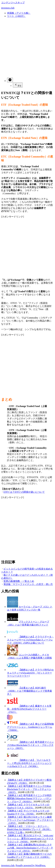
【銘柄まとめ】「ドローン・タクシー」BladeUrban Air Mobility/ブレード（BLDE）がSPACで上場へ (29, 829)
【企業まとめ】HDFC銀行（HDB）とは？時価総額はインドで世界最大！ (29, 691)
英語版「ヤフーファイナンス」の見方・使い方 (28, 584)
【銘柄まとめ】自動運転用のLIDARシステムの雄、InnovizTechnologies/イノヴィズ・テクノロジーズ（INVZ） (30, 848)
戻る (18, 85)
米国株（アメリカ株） (19, 13)
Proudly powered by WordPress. (31, 865)
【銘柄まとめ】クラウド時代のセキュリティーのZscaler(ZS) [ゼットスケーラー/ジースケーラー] (30, 673)
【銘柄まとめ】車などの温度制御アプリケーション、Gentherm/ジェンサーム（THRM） (30, 727)
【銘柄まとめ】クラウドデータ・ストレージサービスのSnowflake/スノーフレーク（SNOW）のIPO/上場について (30, 640)
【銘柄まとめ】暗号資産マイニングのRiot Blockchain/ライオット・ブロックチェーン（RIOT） (30, 745)
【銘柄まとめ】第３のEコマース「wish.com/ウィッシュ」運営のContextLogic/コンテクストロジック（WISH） (30, 839)
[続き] (10, 80)
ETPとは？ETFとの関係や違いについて (24, 492)
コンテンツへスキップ (13, 3)
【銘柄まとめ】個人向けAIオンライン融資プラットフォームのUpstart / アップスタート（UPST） (30, 820)
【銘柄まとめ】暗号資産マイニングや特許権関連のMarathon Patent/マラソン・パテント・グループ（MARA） (29, 798)
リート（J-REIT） (16, 16)
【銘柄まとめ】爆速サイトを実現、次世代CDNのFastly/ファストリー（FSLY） (29, 709)
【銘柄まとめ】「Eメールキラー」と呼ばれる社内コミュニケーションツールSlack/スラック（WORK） (29, 763)
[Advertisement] (27, 48)
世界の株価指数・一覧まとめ (19, 581)
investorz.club (8, 8)
